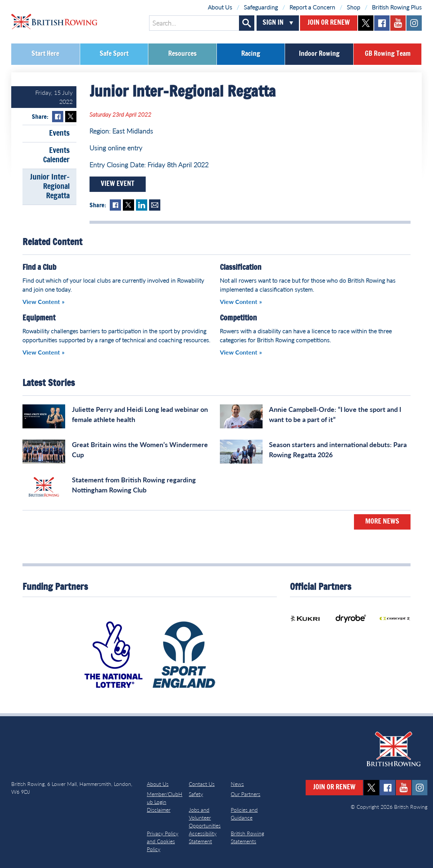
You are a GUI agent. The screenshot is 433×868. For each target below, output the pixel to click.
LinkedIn (142, 205)
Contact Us (202, 784)
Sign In (273, 23)
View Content (41, 302)
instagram (414, 23)
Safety (196, 794)
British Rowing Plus (397, 7)
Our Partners (246, 794)
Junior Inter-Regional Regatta (50, 187)
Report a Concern (312, 7)
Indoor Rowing (319, 54)
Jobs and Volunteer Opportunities (205, 818)
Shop (354, 7)
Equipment (39, 318)
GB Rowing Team (388, 54)
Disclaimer (159, 810)
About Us (220, 7)
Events (59, 133)
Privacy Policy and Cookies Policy (163, 841)
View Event (118, 184)
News (237, 784)
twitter (366, 23)
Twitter (71, 117)
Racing (251, 54)
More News (382, 522)
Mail (155, 205)
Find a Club (39, 268)
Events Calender (56, 155)
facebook (382, 23)
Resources (182, 54)
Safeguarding (261, 7)
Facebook (58, 117)
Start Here (45, 54)
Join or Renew (329, 23)
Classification (241, 268)
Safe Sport (114, 54)
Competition (238, 318)
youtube (398, 23)
